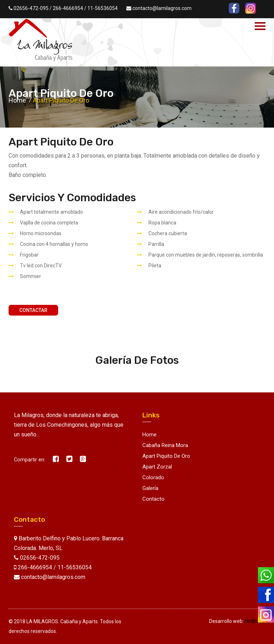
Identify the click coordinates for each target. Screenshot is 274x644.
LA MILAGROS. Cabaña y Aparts (62, 621)
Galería (150, 488)
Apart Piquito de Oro (166, 456)
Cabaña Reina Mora (165, 445)
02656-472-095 (31, 8)
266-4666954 (68, 8)
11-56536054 (103, 8)
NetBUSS (255, 621)
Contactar (33, 310)
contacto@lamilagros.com (162, 8)
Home (17, 100)
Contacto (153, 499)
